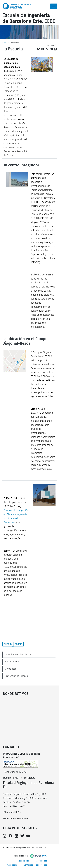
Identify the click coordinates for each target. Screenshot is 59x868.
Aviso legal (11, 865)
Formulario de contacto (15, 819)
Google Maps (30, 719)
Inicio (5, 42)
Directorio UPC (11, 812)
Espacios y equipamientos (18, 654)
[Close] (54, 6)
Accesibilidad (42, 861)
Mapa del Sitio (23, 861)
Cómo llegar (11, 669)
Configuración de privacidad (35, 865)
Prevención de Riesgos (16, 676)
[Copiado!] (55, 49)
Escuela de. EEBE (29, 18)
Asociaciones (12, 662)
